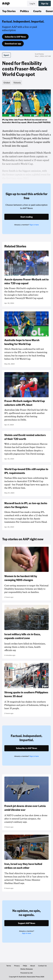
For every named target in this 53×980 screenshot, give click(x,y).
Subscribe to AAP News (15, 37)
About (33, 966)
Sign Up (45, 3)
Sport (6, 55)
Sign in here (34, 225)
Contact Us (42, 966)
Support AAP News (27, 923)
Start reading (26, 217)
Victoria (17, 83)
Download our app (13, 44)
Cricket (7, 83)
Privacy (17, 966)
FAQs (25, 966)
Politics (24, 11)
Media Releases (27, 969)
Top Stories (9, 11)
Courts (37, 11)
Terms (9, 966)
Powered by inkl (26, 973)
